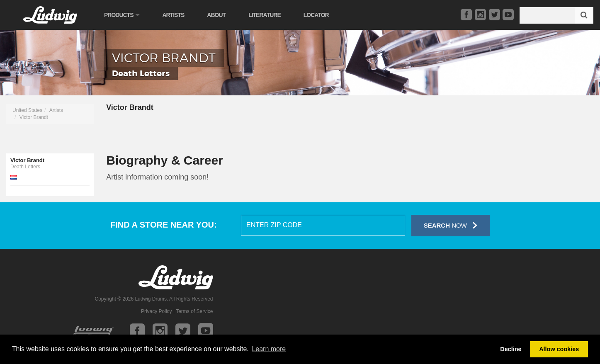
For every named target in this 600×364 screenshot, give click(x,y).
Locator (316, 15)
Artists (173, 15)
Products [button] (122, 15)
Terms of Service (194, 311)
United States (27, 110)
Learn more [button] (269, 349)
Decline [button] (511, 349)
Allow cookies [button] (559, 349)
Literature (265, 15)
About (216, 15)
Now (451, 225)
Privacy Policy (157, 311)
